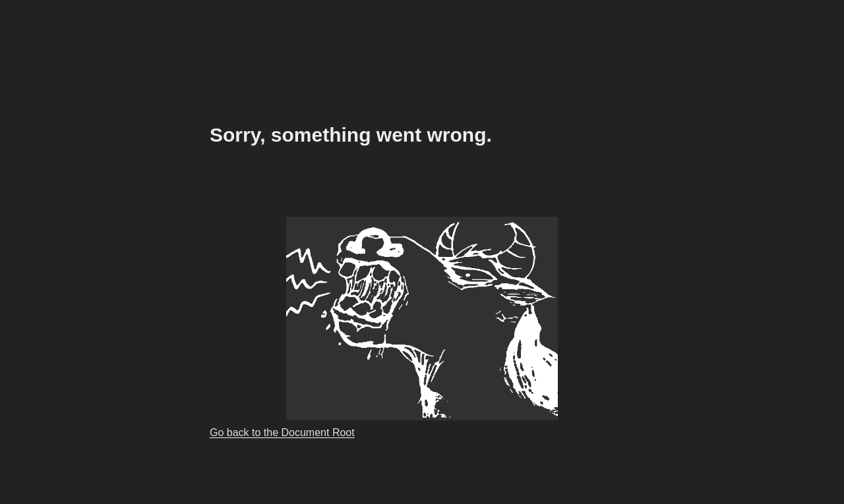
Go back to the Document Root (282, 433)
